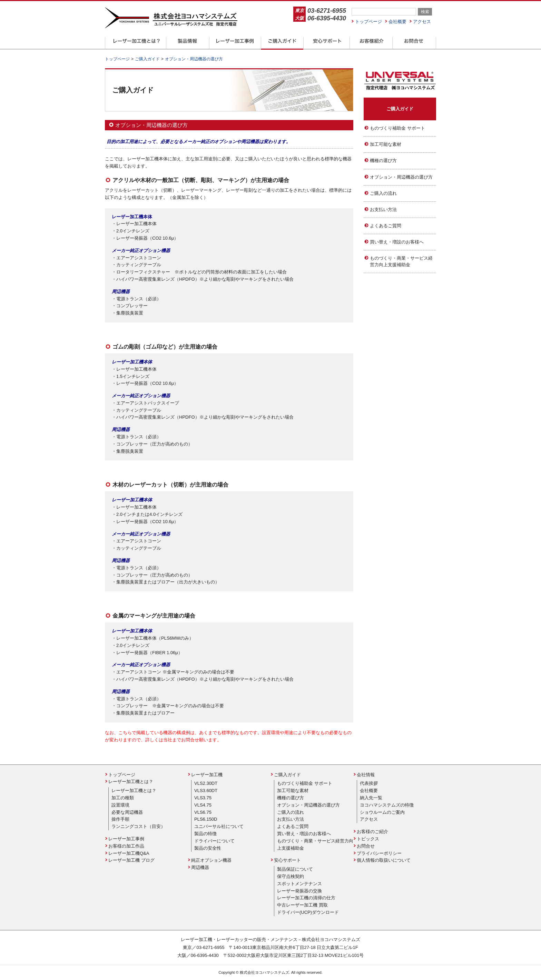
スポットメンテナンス (299, 884)
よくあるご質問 (386, 226)
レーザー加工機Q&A (129, 853)
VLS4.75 (203, 805)
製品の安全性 (208, 848)
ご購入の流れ (383, 193)
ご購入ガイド (400, 109)
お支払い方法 (383, 209)
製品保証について (295, 869)
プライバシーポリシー (379, 853)
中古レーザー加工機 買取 (302, 905)
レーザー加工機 (207, 775)
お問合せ (366, 846)
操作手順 (120, 819)
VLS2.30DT (206, 783)
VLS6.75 (203, 812)
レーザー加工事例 (126, 839)
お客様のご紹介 (372, 832)
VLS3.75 (203, 798)
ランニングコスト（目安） (138, 826)
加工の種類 (123, 798)
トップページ (368, 22)
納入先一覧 (371, 798)
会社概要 (397, 22)
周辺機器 (200, 867)
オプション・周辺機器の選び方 (401, 177)
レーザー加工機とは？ (131, 782)
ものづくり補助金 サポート (397, 128)
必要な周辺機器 (127, 812)
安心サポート (287, 860)
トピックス (368, 839)
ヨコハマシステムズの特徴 (387, 805)
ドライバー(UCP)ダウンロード (308, 912)
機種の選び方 (383, 161)
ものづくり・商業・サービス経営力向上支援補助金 (401, 261)
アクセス (422, 22)
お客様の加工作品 (126, 846)
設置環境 (120, 805)
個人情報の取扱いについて (384, 860)
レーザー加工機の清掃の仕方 (306, 898)
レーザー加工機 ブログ (131, 860)
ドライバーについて (214, 841)
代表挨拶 (369, 783)
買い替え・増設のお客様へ (397, 242)
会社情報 (366, 775)
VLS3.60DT (206, 791)
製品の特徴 (205, 834)
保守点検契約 (291, 876)
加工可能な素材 (386, 144)
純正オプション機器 (211, 860)
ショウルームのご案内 (382, 812)
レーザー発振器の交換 (299, 891)
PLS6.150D (206, 819)
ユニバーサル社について (219, 826)
